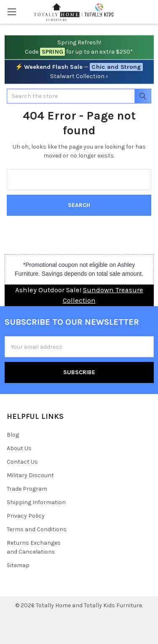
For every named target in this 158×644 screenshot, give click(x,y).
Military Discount (30, 475)
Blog (13, 435)
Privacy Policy (26, 516)
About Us (19, 448)
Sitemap (18, 565)
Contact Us (22, 462)
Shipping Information (36, 502)
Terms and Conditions (37, 529)
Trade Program (27, 489)
